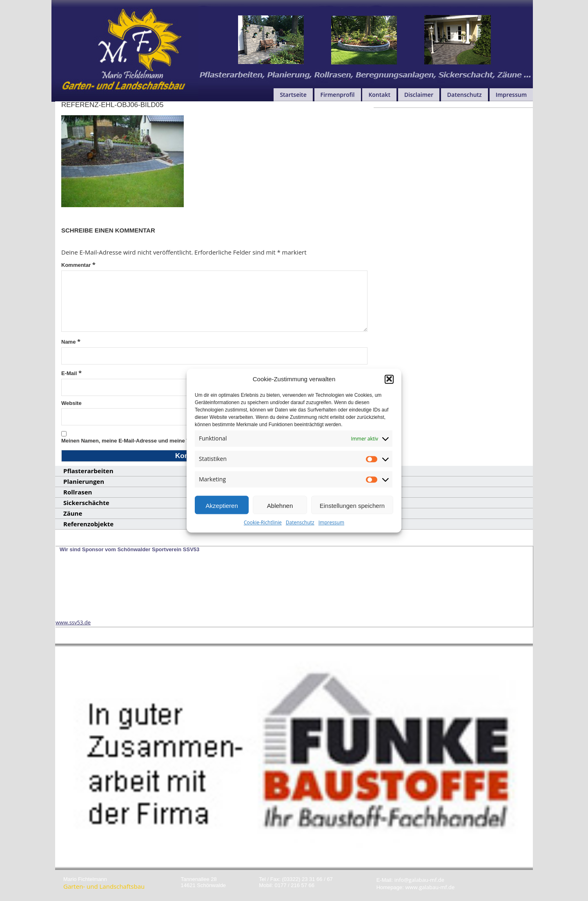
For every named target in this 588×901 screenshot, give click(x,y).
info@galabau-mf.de (419, 880)
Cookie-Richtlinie (263, 528)
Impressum (331, 528)
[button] (389, 385)
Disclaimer (419, 95)
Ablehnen (280, 511)
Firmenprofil (338, 95)
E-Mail (71, 373)
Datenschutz (300, 528)
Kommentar (78, 264)
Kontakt (379, 95)
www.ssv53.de (73, 622)
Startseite (293, 95)
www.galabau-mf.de (430, 887)
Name (71, 341)
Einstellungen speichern (352, 511)
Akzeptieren (222, 511)
